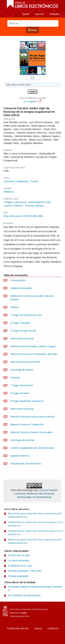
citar (32, 78)
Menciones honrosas (22, 338)
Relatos (15, 307)
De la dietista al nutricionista (24, 595)
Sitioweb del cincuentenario (26, 463)
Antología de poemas (23, 440)
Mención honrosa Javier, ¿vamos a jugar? (33, 346)
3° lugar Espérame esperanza (27, 401)
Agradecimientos (20, 456)
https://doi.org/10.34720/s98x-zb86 (23, 216)
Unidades (55, 14)
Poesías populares (18, 576)
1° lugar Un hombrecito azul (26, 315)
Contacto (53, 628)
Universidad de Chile (39, 202)
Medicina (8, 192)
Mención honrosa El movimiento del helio (34, 354)
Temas (26, 14)
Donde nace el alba (19, 555)
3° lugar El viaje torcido (23, 331)
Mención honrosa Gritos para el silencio (33, 417)
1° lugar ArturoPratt (22, 385)
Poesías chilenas (34, 206)
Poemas (15, 377)
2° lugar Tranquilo (20, 323)
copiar (32, 92)
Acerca (38, 628)
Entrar (10, 641)
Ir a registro (33, 101)
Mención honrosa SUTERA (25, 362)
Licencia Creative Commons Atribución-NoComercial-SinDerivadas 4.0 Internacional (36, 494)
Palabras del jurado (21, 288)
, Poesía (34, 181)
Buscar (33, 30)
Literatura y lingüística (16, 181)
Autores (40, 14)
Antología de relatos (22, 370)
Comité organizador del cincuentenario (32, 448)
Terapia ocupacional (15, 202)
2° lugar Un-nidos (20, 393)
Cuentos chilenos (13, 206)
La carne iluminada (19, 560)
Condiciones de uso (18, 628)
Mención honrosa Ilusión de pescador (32, 432)
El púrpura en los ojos (20, 566)
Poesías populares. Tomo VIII (25, 571)
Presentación (18, 280)
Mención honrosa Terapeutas (27, 424)
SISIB (24, 613)
